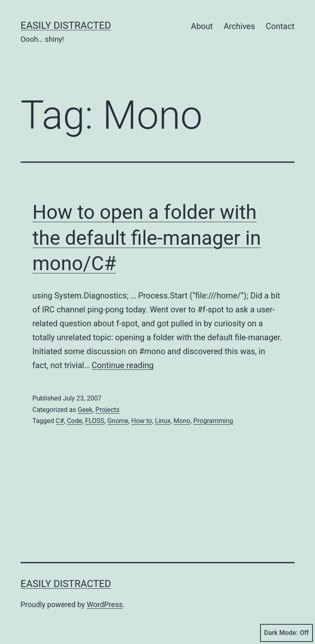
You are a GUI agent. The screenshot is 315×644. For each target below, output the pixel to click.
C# (60, 421)
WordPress (105, 604)
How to (142, 421)
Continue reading (123, 365)
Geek (85, 410)
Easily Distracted (66, 25)
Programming (213, 421)
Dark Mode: (286, 633)
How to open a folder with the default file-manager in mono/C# (147, 238)
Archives (239, 26)
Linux (163, 421)
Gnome (118, 421)
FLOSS (95, 421)
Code (74, 421)
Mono (182, 421)
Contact (280, 26)
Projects (108, 410)
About (202, 26)
